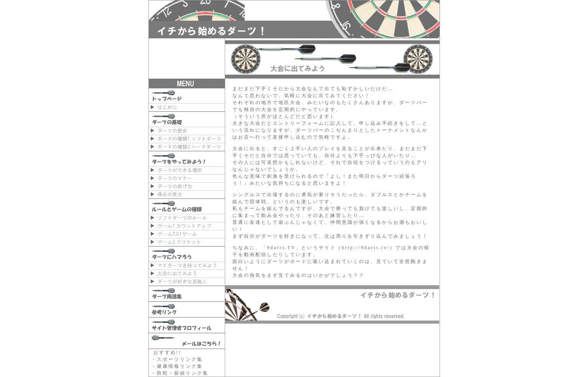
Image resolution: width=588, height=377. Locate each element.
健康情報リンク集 (180, 366)
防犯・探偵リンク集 (183, 373)
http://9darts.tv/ (366, 248)
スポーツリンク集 (180, 359)
